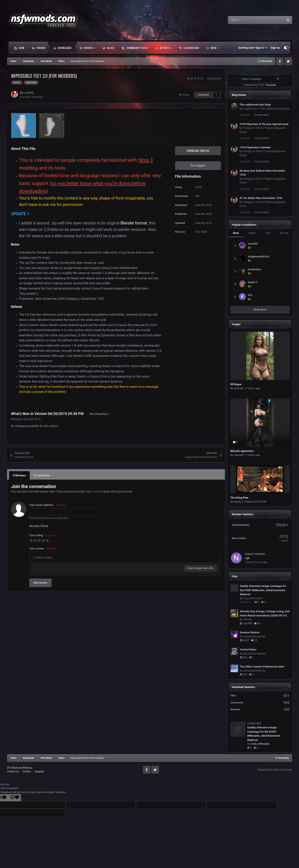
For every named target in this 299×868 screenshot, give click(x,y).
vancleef (253, 244)
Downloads (62, 48)
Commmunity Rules (135, 48)
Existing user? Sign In (253, 48)
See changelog (99, 414)
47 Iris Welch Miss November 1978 (261, 198)
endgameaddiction (259, 256)
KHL (250, 295)
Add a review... (44, 558)
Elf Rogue (236, 384)
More (213, 48)
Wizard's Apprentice (242, 451)
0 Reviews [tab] (19, 475)
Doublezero (255, 269)
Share (184, 95)
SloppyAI (39, 772)
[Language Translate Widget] (260, 79)
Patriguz (248, 128)
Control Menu (248, 649)
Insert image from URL (200, 568)
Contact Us (13, 772)
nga (247, 558)
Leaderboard (189, 48)
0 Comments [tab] (42, 475)
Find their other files (32, 97)
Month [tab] (252, 233)
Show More (260, 310)
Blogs (109, 48)
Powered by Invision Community (275, 770)
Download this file (198, 151)
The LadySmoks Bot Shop (255, 104)
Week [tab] (236, 233)
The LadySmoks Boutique (275, 109)
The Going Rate (239, 498)
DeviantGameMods (254, 636)
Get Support (198, 166)
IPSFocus (27, 768)
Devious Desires (250, 632)
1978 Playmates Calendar (255, 147)
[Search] (248, 20)
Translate (267, 85)
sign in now (93, 491)
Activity (164, 48)
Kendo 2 (253, 282)
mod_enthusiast (253, 598)
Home (19, 48)
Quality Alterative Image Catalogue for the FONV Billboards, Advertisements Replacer (263, 590)
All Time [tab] (284, 233)
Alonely (248, 619)
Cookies (27, 772)
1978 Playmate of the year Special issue (264, 124)
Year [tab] (268, 233)
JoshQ (29, 93)
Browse (88, 48)
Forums (39, 48)
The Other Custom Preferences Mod (262, 666)
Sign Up (275, 48)
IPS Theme (13, 768)
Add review (40, 583)
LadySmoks (250, 109)
